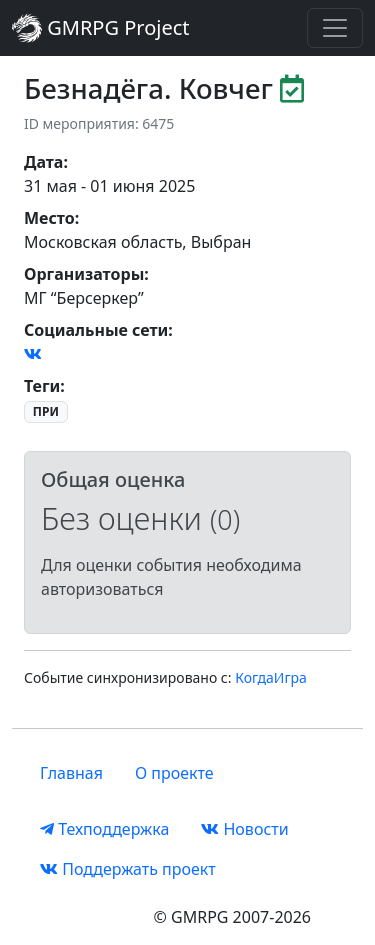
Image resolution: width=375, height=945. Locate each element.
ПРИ (46, 411)
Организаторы (84, 274)
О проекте (174, 773)
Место (49, 218)
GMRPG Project (101, 28)
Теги (42, 386)
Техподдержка (104, 829)
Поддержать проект (128, 869)
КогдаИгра (271, 677)
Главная (71, 773)
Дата (43, 162)
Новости (244, 829)
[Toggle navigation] (335, 28)
